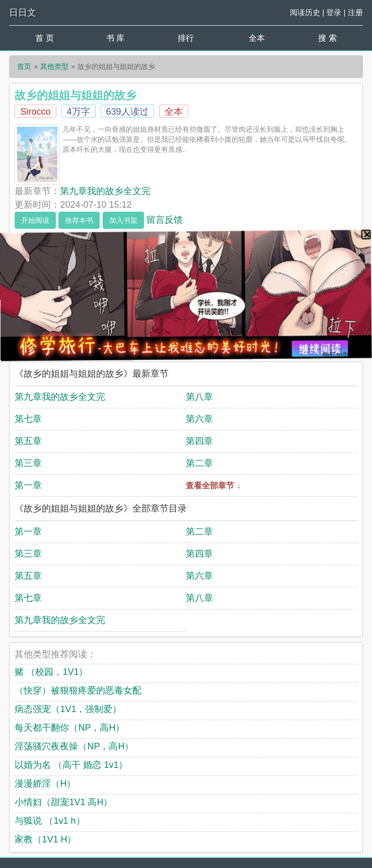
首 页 (44, 38)
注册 (355, 12)
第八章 (199, 397)
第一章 (28, 485)
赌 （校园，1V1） (51, 672)
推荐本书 (79, 220)
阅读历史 (305, 12)
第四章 (199, 441)
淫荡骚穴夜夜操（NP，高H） (74, 746)
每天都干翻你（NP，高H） (69, 728)
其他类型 (54, 66)
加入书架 (123, 220)
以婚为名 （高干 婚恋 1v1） (71, 765)
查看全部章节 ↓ (213, 486)
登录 (334, 12)
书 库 (115, 38)
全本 (257, 38)
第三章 (28, 463)
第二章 (199, 463)
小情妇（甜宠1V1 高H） (63, 802)
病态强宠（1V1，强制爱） (68, 709)
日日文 (23, 13)
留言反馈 (165, 220)
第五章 (28, 441)
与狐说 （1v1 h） (50, 821)
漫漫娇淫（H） (45, 784)
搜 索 (327, 38)
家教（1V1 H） (45, 839)
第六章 (199, 419)
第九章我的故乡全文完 (105, 191)
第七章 (28, 419)
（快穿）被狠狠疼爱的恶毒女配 (78, 690)
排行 (186, 38)
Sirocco (35, 112)
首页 (24, 66)
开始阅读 (35, 220)
